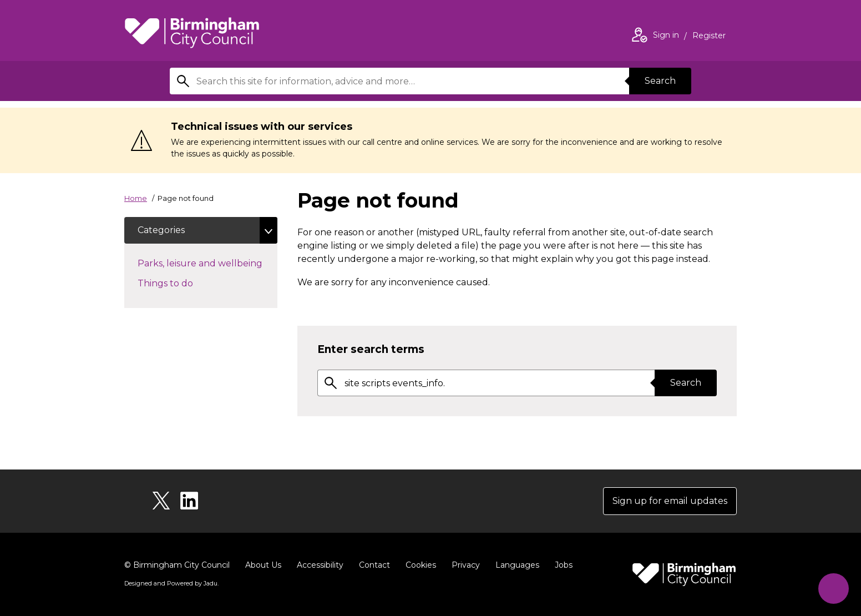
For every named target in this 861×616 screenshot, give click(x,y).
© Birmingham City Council (177, 565)
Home (136, 198)
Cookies (421, 565)
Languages (517, 565)
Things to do (185, 282)
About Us (263, 565)
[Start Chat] (834, 589)
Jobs (564, 565)
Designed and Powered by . (171, 583)
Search (660, 81)
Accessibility (320, 565)
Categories (161, 230)
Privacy (466, 565)
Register (709, 37)
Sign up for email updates (670, 501)
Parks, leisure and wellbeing (207, 262)
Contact (374, 565)
